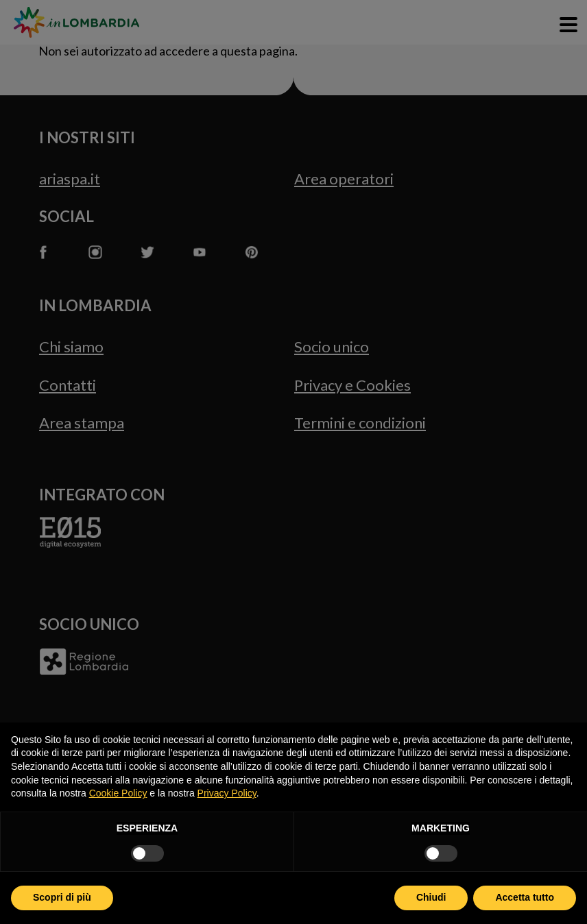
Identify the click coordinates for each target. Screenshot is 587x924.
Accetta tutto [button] (525, 897)
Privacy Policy (227, 793)
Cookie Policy (118, 793)
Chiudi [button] (431, 897)
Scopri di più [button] (62, 897)
